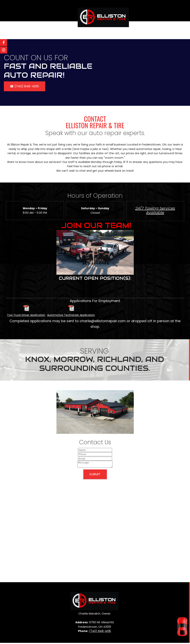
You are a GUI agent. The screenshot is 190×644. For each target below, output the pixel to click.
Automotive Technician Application (71, 315)
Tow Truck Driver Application (26, 315)
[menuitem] (87, 30)
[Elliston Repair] (103, 13)
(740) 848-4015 (100, 632)
